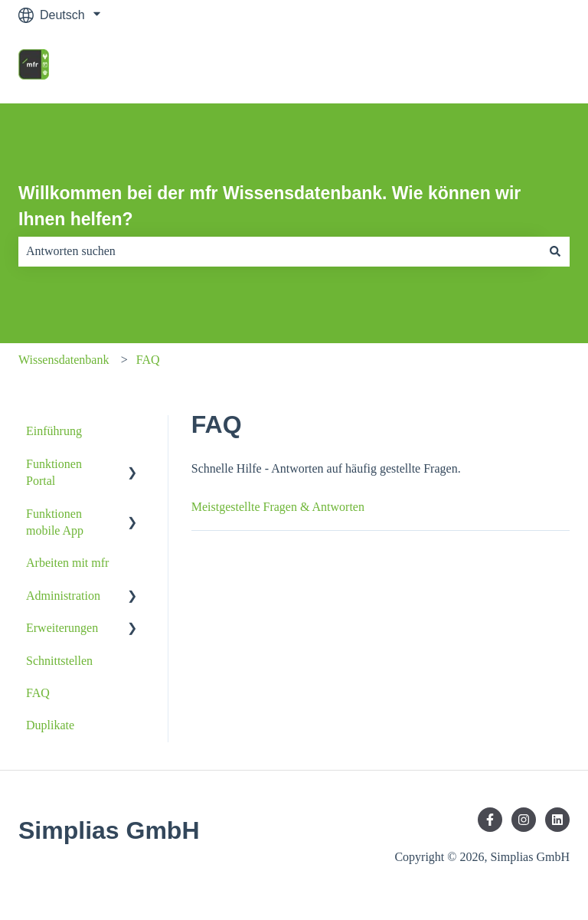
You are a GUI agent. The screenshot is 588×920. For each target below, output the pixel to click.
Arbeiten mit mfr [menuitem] (67, 563)
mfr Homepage (514, 66)
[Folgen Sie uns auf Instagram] (524, 820)
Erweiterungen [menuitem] (62, 628)
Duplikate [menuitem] (50, 725)
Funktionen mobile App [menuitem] (55, 522)
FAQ (148, 360)
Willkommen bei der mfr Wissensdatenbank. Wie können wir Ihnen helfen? (269, 206)
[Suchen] (555, 251)
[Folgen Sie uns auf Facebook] (490, 820)
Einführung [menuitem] (54, 431)
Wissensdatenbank (64, 360)
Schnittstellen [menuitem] (59, 661)
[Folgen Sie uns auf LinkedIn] (557, 820)
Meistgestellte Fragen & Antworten (278, 507)
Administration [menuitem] (63, 596)
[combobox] (279, 251)
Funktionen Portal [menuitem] (54, 472)
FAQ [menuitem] (38, 693)
